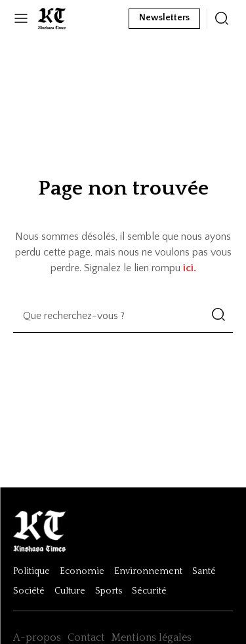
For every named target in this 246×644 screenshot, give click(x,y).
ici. (190, 268)
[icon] (222, 18)
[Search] (218, 316)
